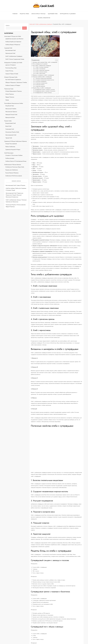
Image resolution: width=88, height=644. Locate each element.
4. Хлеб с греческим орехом (41, 72)
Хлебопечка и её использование (14, 176)
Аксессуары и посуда (38, 14)
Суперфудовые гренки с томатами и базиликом (45, 91)
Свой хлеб (32, 24)
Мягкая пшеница (10, 94)
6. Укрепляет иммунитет (40, 86)
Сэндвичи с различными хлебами (14, 155)
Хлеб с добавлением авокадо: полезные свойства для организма (16, 201)
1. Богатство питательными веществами (43, 78)
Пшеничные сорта (9, 89)
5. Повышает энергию (40, 85)
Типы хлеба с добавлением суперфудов (42, 66)
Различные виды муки (11, 68)
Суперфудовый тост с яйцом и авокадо (43, 93)
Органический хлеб (10, 53)
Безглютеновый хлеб (11, 50)
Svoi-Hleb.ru (46, 642)
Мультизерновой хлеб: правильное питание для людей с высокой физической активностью (14, 195)
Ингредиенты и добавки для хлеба (13, 63)
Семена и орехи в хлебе (12, 74)
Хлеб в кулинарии (9, 153)
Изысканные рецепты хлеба (12, 132)
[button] (56, 60)
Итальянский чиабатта (11, 109)
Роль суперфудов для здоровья (40, 64)
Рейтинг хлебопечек (10, 147)
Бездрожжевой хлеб (11, 123)
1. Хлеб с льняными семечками (42, 67)
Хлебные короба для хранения (13, 42)
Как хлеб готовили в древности (13, 80)
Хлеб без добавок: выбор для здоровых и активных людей (16, 189)
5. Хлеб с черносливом (40, 73)
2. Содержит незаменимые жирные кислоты (45, 80)
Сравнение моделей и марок (13, 150)
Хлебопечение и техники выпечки (13, 165)
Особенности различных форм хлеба (15, 167)
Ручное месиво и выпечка (12, 173)
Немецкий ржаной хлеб (11, 115)
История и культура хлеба (11, 77)
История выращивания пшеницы (14, 91)
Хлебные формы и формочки (13, 45)
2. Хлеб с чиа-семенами (40, 69)
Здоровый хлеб (53, 14)
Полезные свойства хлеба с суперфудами (42, 77)
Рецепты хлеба (24, 14)
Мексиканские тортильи (11, 112)
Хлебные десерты (10, 158)
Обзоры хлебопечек (44, 18)
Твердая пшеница (10, 97)
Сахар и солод (9, 71)
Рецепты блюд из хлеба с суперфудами (42, 88)
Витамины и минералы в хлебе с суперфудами (43, 75)
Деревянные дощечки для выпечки (14, 39)
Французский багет (10, 117)
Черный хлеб (9, 138)
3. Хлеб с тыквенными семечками (42, 70)
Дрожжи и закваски (11, 65)
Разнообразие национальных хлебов (14, 103)
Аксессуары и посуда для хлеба (13, 36)
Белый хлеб (8, 126)
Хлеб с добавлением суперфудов (44, 24)
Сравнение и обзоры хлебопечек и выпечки (16, 141)
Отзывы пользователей (11, 144)
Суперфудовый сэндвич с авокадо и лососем (45, 89)
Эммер (7, 100)
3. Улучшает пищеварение (41, 81)
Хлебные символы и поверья (13, 85)
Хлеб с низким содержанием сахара (15, 59)
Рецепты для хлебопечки (12, 170)
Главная (15, 14)
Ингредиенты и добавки (68, 14)
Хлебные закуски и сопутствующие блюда (16, 161)
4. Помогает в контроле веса (41, 83)
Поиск (8, 26)
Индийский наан (10, 106)
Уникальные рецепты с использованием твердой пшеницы (16, 206)
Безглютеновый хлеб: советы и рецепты (15, 185)
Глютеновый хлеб (10, 129)
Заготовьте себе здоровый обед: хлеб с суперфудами (45, 62)
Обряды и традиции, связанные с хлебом (16, 82)
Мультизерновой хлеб (11, 135)
